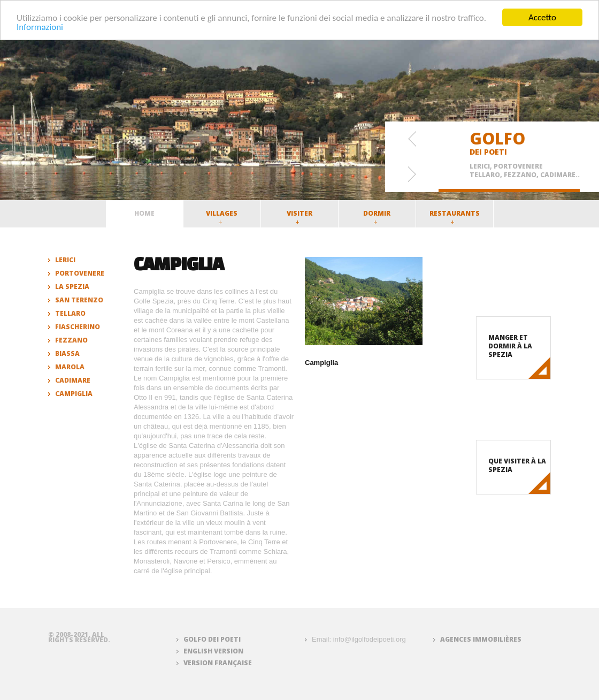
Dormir (377, 216)
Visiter (299, 216)
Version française (218, 663)
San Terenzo (79, 300)
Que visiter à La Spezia (517, 465)
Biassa (67, 353)
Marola (70, 367)
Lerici (65, 260)
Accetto (542, 17)
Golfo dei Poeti (212, 639)
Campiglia (74, 394)
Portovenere (80, 273)
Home (144, 213)
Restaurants (455, 216)
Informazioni (40, 26)
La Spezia (72, 287)
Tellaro (70, 313)
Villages (222, 216)
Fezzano (71, 340)
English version (213, 651)
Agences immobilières (481, 639)
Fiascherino (78, 327)
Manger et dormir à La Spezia (510, 346)
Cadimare (73, 380)
